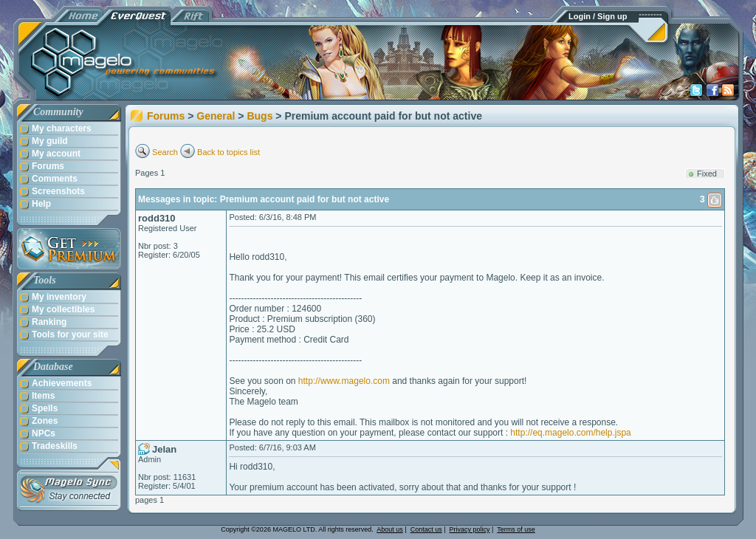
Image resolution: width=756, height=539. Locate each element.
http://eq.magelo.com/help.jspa (570, 433)
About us (390, 529)
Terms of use (516, 529)
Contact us (426, 529)
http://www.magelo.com (344, 381)
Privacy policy (470, 529)
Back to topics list (228, 152)
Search (165, 152)
